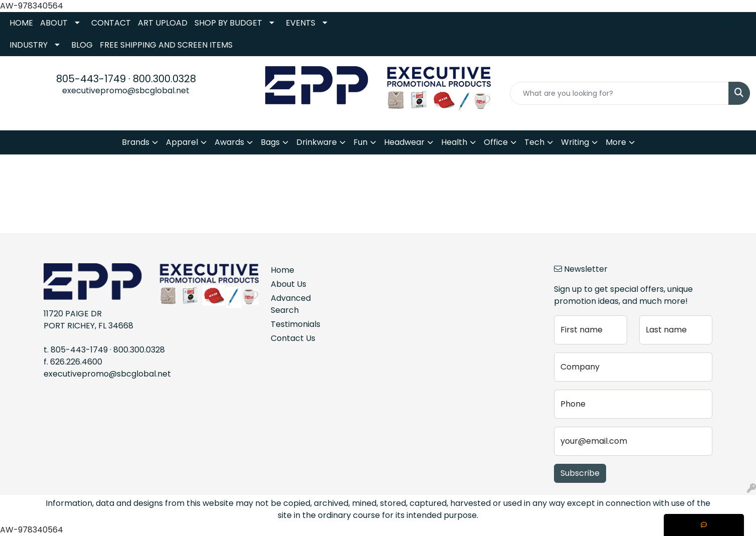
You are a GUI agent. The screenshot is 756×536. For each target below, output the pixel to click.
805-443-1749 (91, 79)
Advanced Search (291, 304)
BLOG (82, 45)
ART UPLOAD (163, 23)
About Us (289, 284)
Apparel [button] (182, 142)
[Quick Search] (619, 93)
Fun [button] (360, 142)
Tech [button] (534, 142)
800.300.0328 (164, 79)
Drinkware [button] (317, 142)
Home (282, 270)
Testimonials (296, 324)
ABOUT (54, 23)
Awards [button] (229, 142)
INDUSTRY (29, 45)
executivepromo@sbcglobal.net (126, 91)
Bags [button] (270, 142)
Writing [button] (575, 142)
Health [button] (454, 142)
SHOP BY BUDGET (228, 23)
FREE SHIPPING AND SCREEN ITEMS (166, 45)
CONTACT (111, 23)
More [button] (616, 142)
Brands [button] (136, 142)
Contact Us (293, 338)
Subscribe (580, 473)
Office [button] (496, 142)
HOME (21, 23)
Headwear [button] (404, 142)
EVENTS (301, 23)
